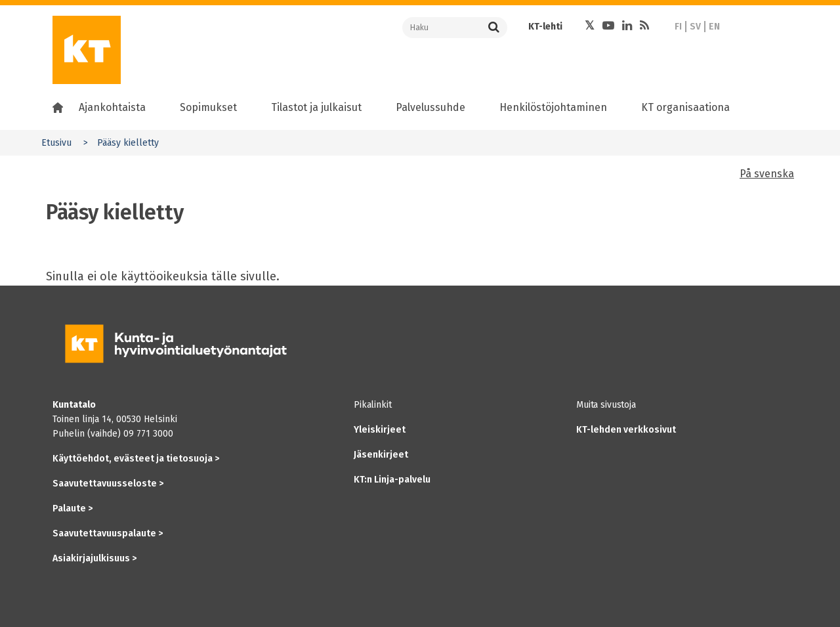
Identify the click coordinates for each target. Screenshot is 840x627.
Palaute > (73, 508)
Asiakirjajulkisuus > (94, 558)
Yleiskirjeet (380, 430)
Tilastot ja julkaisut (316, 107)
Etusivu (56, 143)
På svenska (767, 174)
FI (678, 27)
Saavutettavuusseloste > (108, 484)
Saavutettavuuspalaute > (108, 533)
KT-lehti (545, 27)
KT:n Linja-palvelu (392, 480)
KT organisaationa (685, 107)
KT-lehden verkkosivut (626, 430)
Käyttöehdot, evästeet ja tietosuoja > (136, 459)
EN (714, 27)
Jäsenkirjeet (381, 455)
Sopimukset (208, 107)
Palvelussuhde (430, 107)
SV (695, 27)
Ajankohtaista (112, 107)
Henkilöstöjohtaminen (553, 107)
